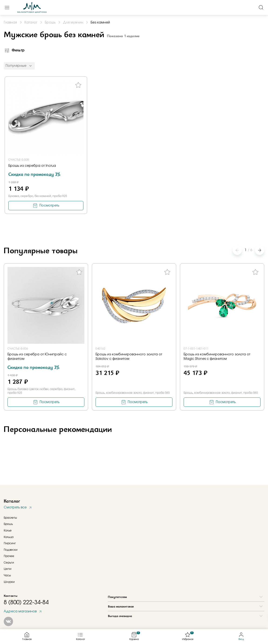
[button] (260, 250)
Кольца (9, 537)
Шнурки (9, 582)
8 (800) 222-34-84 (26, 603)
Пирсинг (10, 543)
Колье (8, 531)
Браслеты (10, 518)
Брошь (8, 524)
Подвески (11, 550)
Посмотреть (49, 206)
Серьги (9, 563)
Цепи (8, 569)
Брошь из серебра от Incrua (32, 166)
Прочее (9, 556)
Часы (7, 575)
